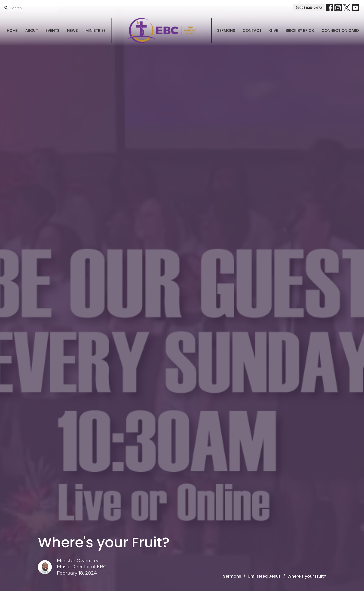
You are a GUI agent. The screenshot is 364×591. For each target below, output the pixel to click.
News (72, 30)
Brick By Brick (300, 30)
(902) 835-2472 (309, 8)
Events (52, 30)
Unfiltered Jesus (264, 576)
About (32, 30)
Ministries (96, 30)
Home (12, 30)
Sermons (226, 30)
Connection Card (340, 30)
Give (274, 30)
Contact (252, 30)
